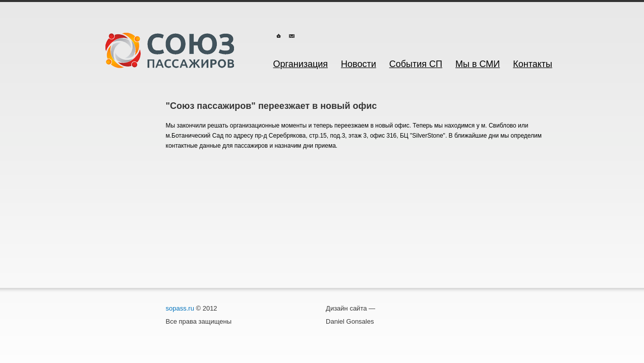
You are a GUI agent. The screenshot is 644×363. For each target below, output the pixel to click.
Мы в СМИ (478, 64)
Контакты (533, 64)
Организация (301, 64)
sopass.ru (180, 308)
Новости (359, 64)
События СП (416, 64)
